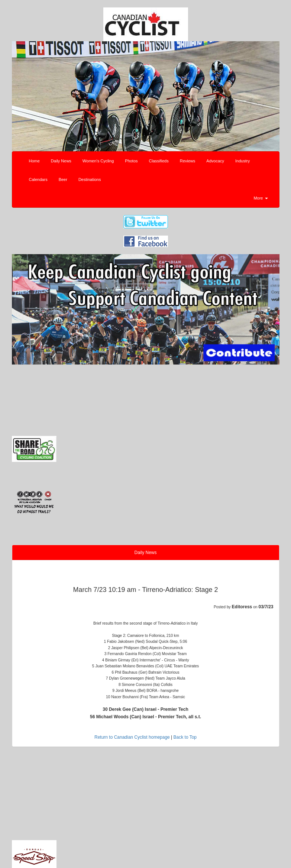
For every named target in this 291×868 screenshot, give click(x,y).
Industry (243, 161)
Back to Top (185, 737)
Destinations (90, 179)
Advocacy (215, 161)
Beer (63, 179)
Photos (131, 161)
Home (34, 161)
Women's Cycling (98, 161)
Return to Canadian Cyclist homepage (132, 737)
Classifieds (159, 161)
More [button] (261, 198)
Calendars (38, 179)
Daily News (61, 161)
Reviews (188, 161)
